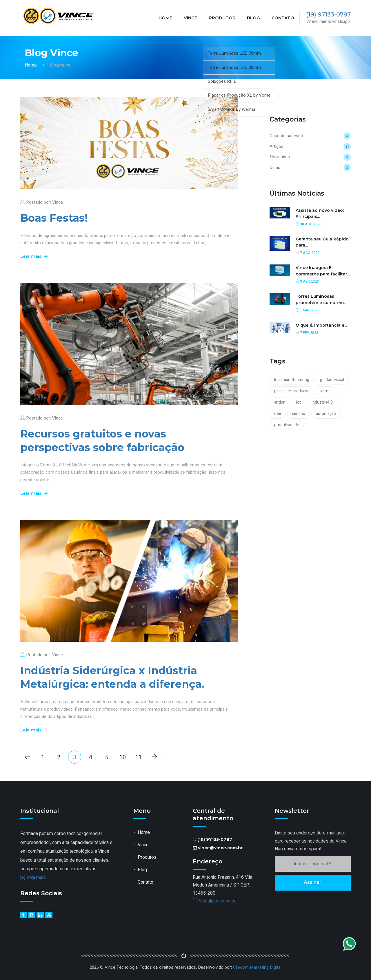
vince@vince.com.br (220, 848)
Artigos (277, 146)
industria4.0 (322, 402)
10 (123, 757)
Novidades (280, 157)
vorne (325, 391)
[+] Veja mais (33, 878)
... (162, 753)
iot (299, 402)
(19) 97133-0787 (328, 14)
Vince (190, 18)
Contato (283, 18)
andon (280, 402)
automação (326, 414)
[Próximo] (154, 757)
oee (278, 414)
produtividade (287, 425)
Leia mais (34, 256)
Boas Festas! (54, 218)
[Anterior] (27, 757)
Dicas (275, 168)
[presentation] (319, 908)
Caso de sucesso (286, 136)
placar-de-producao (292, 391)
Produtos (222, 18)
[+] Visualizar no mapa (215, 901)
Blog (253, 18)
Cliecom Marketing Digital (257, 967)
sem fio (299, 414)
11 (139, 757)
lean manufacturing (292, 380)
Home (165, 18)
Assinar (313, 882)
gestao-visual (332, 380)
